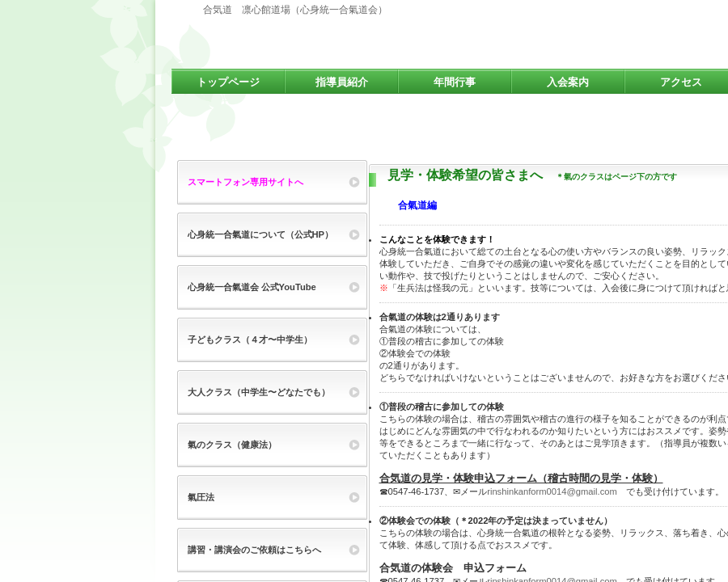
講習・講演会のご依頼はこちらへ (254, 550)
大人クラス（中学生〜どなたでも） (259, 392)
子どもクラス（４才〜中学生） (250, 339)
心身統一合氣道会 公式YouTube (252, 287)
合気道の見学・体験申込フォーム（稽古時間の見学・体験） (521, 478)
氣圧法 (201, 497)
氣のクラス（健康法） (232, 445)
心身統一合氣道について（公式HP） (261, 234)
